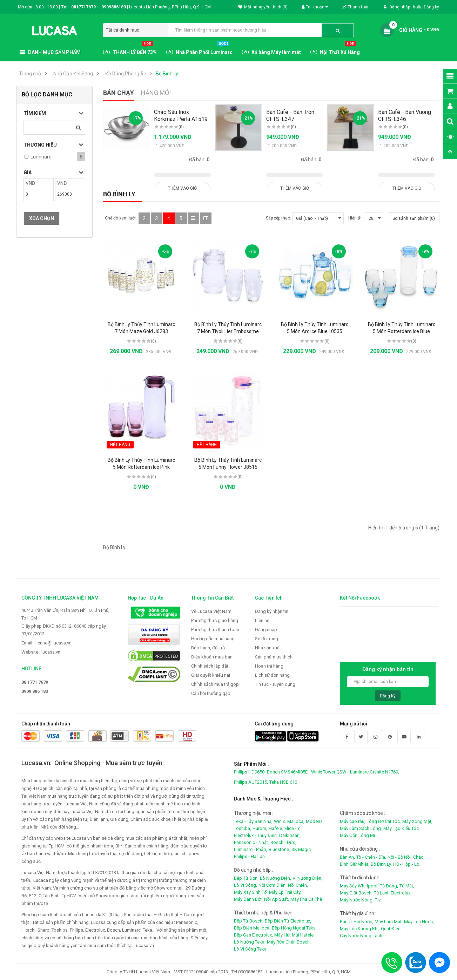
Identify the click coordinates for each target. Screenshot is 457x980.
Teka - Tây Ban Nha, (253, 821)
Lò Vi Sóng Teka (250, 949)
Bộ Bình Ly (167, 74)
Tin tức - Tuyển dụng (275, 684)
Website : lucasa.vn (41, 652)
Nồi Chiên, (298, 885)
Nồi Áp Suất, (277, 899)
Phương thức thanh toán (215, 630)
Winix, (280, 821)
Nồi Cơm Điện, (273, 885)
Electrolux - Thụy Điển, (256, 835)
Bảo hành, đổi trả (208, 648)
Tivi (378, 900)
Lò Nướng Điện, (275, 878)
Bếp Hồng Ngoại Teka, (294, 928)
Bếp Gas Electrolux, (253, 935)
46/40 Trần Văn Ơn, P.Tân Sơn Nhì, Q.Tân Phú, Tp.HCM (65, 614)
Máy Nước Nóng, (357, 900)
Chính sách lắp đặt (210, 666)
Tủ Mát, (407, 886)
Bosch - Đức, (283, 842)
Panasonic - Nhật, (251, 842)
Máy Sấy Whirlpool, (359, 886)
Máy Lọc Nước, (419, 922)
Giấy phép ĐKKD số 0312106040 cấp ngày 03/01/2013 (64, 630)
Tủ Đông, (389, 886)
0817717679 (83, 7)
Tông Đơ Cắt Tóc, (384, 821)
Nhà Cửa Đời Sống (73, 74)
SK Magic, (302, 849)
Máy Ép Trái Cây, (285, 892)
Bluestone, (279, 849)
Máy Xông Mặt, (417, 821)
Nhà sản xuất (268, 648)
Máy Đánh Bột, (248, 899)
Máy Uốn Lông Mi (357, 835)
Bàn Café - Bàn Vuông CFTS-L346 (405, 116)
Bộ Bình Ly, (381, 864)
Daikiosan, (290, 835)
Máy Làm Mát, (389, 922)
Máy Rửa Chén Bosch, (289, 942)
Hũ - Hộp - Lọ (406, 864)
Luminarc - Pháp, (251, 849)
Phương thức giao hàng (215, 620)
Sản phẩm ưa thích (274, 657)
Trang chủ (30, 74)
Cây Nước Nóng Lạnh (361, 936)
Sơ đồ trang (267, 639)
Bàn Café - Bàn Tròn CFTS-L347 (290, 116)
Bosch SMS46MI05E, (288, 772)
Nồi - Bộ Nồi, (400, 857)
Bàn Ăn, (347, 857)
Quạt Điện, (391, 929)
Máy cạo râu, (353, 821)
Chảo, (419, 857)
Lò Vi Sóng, (246, 885)
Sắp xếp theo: (278, 218)
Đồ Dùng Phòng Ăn (126, 74)
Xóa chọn (42, 218)
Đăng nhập (400, 7)
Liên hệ (262, 620)
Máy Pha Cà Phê (306, 899)
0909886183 (115, 7)
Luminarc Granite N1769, (375, 772)
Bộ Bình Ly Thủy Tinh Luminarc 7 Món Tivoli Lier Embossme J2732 (228, 331)
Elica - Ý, (293, 828)
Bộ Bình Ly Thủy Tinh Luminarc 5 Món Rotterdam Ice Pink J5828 (141, 467)
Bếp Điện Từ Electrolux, (288, 921)
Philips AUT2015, (251, 782)
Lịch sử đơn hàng (272, 675)
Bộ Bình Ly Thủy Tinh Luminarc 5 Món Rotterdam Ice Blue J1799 (402, 331)
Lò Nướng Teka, (250, 942)
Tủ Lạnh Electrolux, (393, 893)
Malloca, (296, 821)
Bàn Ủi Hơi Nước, (357, 922)
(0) (181, 127)
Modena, (315, 821)
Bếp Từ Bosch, (249, 921)
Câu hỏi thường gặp (211, 693)
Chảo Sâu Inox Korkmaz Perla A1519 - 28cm (181, 119)
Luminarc (41, 157)
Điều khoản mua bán (212, 657)
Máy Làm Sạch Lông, (361, 828)
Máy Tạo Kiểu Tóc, (402, 828)
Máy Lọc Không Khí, (360, 929)
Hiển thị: (356, 218)
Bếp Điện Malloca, (252, 928)
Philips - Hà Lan (249, 856)
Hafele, (276, 828)
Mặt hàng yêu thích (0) (263, 7)
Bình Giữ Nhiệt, (355, 864)
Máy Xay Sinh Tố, (251, 892)
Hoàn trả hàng (269, 666)
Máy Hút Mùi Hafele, (294, 935)
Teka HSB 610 (283, 782)
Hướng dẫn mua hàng (213, 639)
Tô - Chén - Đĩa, (371, 857)
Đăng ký (431, 7)
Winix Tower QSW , (330, 772)
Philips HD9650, (250, 772)
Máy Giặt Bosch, (356, 893)
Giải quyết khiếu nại (211, 675)
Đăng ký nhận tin (272, 611)
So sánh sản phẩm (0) (414, 218)
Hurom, (260, 828)
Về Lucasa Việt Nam (211, 611)
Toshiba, (243, 828)
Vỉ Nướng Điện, (307, 878)
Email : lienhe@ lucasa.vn (46, 643)
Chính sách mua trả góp (215, 684)
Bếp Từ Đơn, (246, 878)
